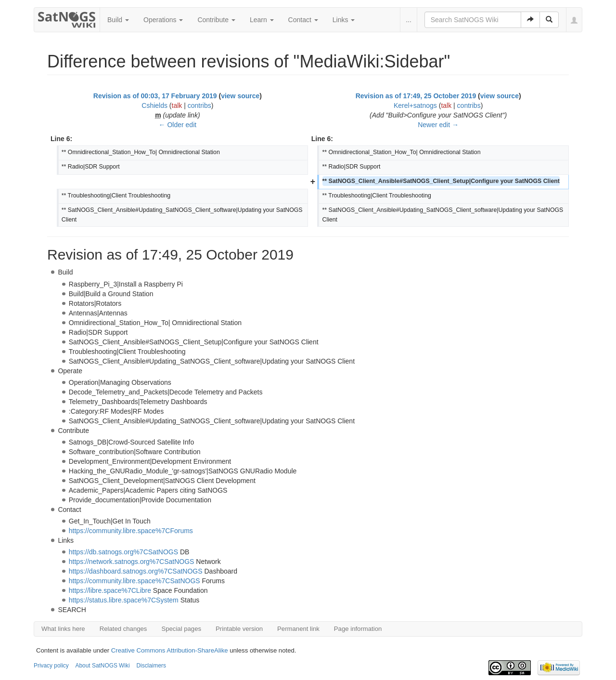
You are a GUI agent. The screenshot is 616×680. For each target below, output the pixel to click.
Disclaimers (151, 666)
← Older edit (178, 125)
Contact (303, 20)
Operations (163, 20)
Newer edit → (438, 125)
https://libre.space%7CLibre (110, 590)
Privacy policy (51, 666)
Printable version (239, 629)
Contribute (216, 20)
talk (177, 105)
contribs (199, 105)
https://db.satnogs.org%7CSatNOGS (123, 552)
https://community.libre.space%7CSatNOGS (135, 581)
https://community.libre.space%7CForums (131, 531)
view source (240, 96)
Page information (358, 629)
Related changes (123, 629)
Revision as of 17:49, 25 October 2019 (416, 96)
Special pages (181, 629)
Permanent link (298, 629)
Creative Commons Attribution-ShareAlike (170, 650)
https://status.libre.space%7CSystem (124, 600)
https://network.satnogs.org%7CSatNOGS (132, 562)
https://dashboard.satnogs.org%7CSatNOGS (136, 571)
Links (344, 20)
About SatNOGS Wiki (103, 666)
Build (118, 20)
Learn (262, 20)
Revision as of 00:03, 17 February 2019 (155, 96)
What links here (63, 629)
